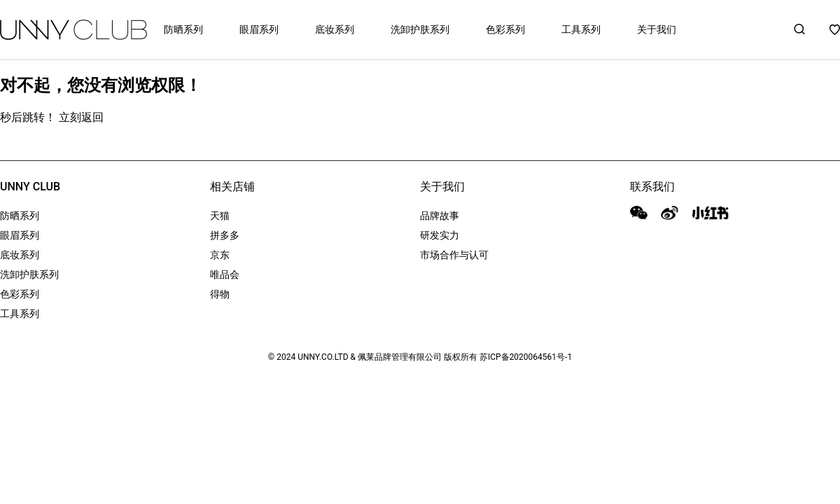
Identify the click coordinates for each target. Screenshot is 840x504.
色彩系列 (505, 29)
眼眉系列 (259, 29)
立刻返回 (81, 117)
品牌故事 (440, 216)
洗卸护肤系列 (420, 29)
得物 (220, 294)
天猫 (220, 216)
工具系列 (581, 29)
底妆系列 (335, 29)
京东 (220, 255)
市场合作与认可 (454, 255)
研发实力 (440, 235)
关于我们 (657, 29)
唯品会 (225, 274)
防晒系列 (183, 29)
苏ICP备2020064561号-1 (526, 357)
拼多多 (225, 235)
